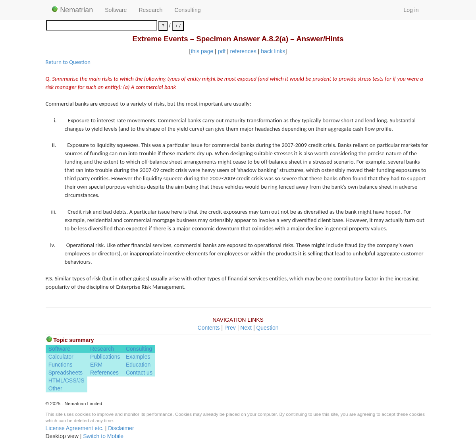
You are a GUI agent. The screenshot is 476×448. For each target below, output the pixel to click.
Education (138, 365)
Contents (209, 328)
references (243, 51)
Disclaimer (121, 428)
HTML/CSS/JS (66, 380)
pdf (222, 51)
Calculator (61, 357)
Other (55, 388)
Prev (230, 328)
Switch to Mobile (103, 436)
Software (116, 10)
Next (246, 328)
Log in (411, 10)
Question (267, 328)
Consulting (187, 10)
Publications (105, 357)
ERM (96, 365)
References (104, 373)
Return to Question (68, 62)
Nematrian (72, 10)
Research (150, 10)
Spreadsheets (66, 373)
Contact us (139, 373)
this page (202, 51)
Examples (138, 357)
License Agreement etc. (75, 428)
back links (273, 51)
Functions (61, 365)
